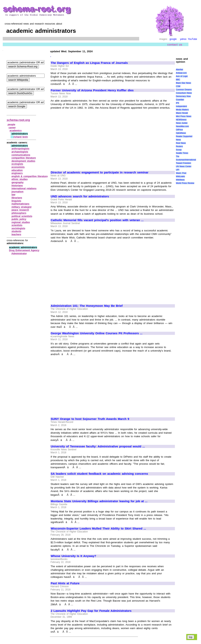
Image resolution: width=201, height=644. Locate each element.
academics (16, 131)
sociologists (18, 228)
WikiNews (180, 180)
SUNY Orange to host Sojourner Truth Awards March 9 (90, 419)
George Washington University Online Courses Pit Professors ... (96, 333)
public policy (19, 219)
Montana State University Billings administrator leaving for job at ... (99, 501)
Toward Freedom (183, 163)
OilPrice (179, 130)
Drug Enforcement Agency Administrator (24, 252)
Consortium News (184, 93)
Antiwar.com (181, 73)
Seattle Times (182, 153)
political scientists (22, 216)
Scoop (179, 150)
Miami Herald (182, 113)
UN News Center (184, 166)
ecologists (17, 164)
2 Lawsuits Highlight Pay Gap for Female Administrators (91, 611)
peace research (20, 210)
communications (21, 155)
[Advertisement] (84, 138)
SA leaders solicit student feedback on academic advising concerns (99, 474)
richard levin (21, 137)
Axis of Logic (182, 76)
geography (18, 182)
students (16, 231)
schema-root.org (18, 120)
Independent (181, 106)
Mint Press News (184, 116)
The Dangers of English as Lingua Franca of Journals (89, 63)
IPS (177, 103)
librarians (17, 198)
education (17, 170)
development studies (23, 161)
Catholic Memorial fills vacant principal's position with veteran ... (97, 220)
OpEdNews (181, 133)
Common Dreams (184, 90)
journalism (18, 192)
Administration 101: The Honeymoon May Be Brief (87, 306)
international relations (24, 189)
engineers (17, 173)
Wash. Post (181, 173)
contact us (175, 44)
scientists (17, 225)
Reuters (179, 146)
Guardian (180, 100)
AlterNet (179, 70)
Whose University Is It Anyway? (73, 556)
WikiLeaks (180, 176)
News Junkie (182, 123)
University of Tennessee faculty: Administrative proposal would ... (98, 446)
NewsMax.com (182, 126)
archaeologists (20, 152)
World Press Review (185, 183)
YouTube (192, 39)
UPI (178, 170)
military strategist (22, 207)
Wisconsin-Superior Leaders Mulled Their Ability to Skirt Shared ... (98, 529)
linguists (16, 201)
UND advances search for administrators (80, 196)
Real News (181, 143)
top (191, 637)
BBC (178, 80)
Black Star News (183, 83)
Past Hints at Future (65, 583)
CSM (178, 86)
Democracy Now (183, 96)
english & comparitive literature (30, 176)
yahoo (183, 39)
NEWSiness (181, 120)
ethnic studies (20, 179)
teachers (16, 235)
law (13, 195)
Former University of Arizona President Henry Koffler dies (92, 90)
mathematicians (21, 204)
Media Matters (182, 110)
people (11, 125)
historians (17, 186)
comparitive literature (24, 158)
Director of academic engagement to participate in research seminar (100, 172)
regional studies (21, 222)
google (173, 39)
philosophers (19, 213)
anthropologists (21, 149)
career (12, 128)
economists (18, 167)
